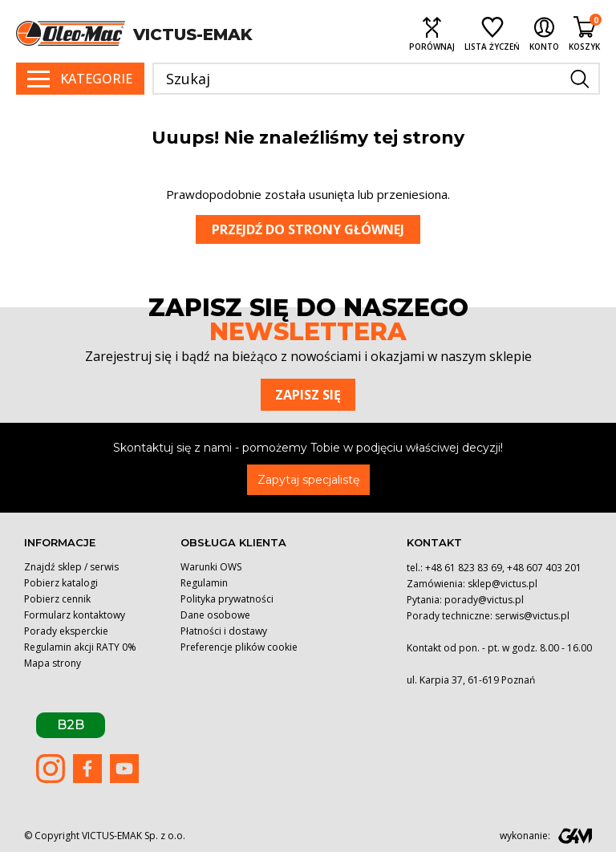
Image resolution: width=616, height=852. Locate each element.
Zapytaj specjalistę (308, 480)
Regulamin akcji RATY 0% (80, 647)
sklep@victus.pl (503, 584)
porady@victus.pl (484, 600)
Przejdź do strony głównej (308, 229)
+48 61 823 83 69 (464, 568)
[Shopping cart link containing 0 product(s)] (584, 33)
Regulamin (204, 583)
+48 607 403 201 (544, 568)
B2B (71, 725)
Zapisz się (308, 395)
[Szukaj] (376, 79)
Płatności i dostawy (224, 631)
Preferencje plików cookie (239, 647)
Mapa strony (53, 663)
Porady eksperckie (66, 631)
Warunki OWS (211, 567)
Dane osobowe (215, 615)
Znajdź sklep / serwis (71, 567)
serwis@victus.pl (532, 616)
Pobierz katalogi (61, 583)
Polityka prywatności (227, 599)
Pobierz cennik (57, 599)
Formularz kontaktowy (75, 615)
